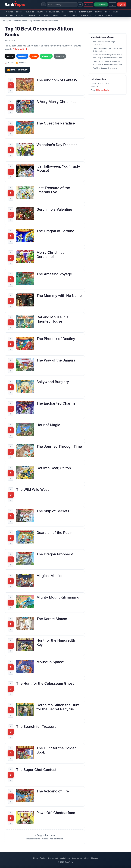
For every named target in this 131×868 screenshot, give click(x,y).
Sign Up (122, 4)
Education (71, 12)
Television (99, 16)
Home (36, 858)
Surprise (88, 4)
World (109, 16)
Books (19, 12)
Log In (112, 4)
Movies (47, 16)
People (65, 16)
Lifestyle (31, 16)
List (40, 16)
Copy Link (60, 56)
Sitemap (94, 858)
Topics (43, 858)
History (9, 16)
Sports (74, 16)
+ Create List (101, 4)
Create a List (53, 858)
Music (56, 16)
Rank (15, 4)
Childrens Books (20, 21)
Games (116, 12)
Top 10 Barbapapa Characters (105, 68)
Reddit (34, 56)
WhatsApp (46, 56)
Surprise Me (77, 858)
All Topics (7, 21)
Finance (99, 12)
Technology (85, 16)
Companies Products (34, 12)
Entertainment (86, 12)
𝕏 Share (10, 56)
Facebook (22, 56)
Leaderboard (65, 858)
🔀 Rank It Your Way (17, 70)
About (87, 858)
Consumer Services (55, 12)
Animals (10, 12)
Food (107, 12)
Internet (20, 16)
